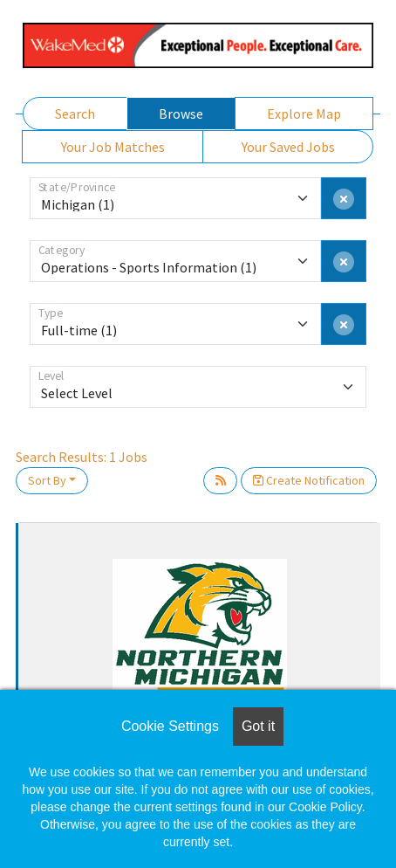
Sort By (47, 480)
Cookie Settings (170, 726)
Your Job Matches (113, 147)
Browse (181, 114)
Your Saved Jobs (288, 147)
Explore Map (304, 114)
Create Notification (309, 480)
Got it (258, 726)
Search (75, 114)
